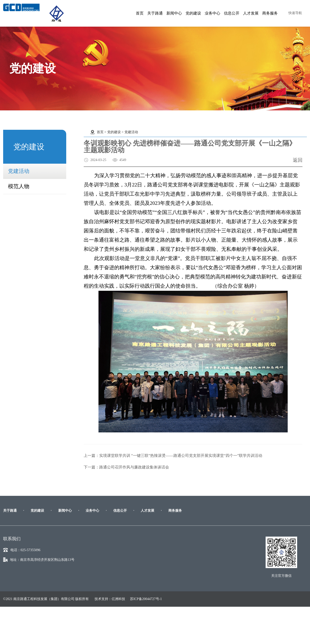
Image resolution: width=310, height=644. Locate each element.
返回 (298, 160)
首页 (140, 13)
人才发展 (251, 13)
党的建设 (193, 13)
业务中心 (212, 13)
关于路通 (155, 13)
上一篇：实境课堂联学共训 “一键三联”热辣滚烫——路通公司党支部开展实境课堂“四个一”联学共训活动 (173, 456)
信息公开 (232, 13)
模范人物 (19, 185)
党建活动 (19, 170)
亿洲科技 (118, 631)
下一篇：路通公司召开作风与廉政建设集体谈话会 (126, 467)
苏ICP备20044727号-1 (146, 631)
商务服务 (270, 13)
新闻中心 (174, 13)
